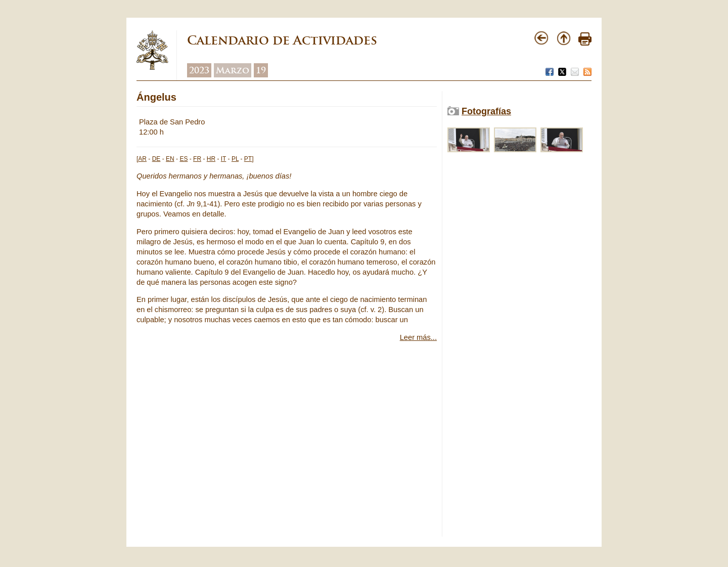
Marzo (233, 70)
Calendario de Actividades (282, 40)
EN (170, 159)
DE (156, 159)
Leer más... (418, 337)
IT (223, 159)
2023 (199, 70)
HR (211, 159)
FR (197, 159)
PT (248, 159)
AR (142, 159)
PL (235, 159)
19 (261, 70)
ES (184, 159)
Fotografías (486, 111)
